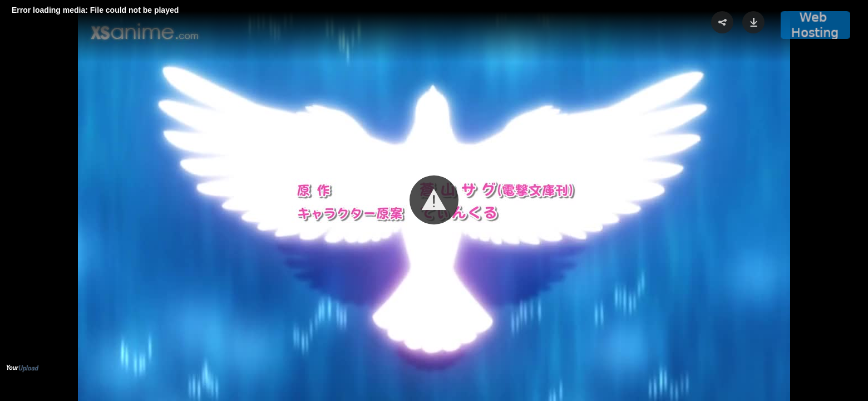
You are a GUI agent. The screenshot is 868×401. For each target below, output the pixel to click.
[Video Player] (434, 200)
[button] (434, 200)
